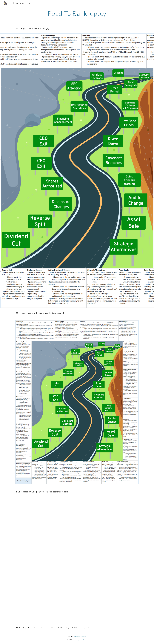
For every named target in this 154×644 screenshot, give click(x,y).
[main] (77, 13)
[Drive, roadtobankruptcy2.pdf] (77, 560)
